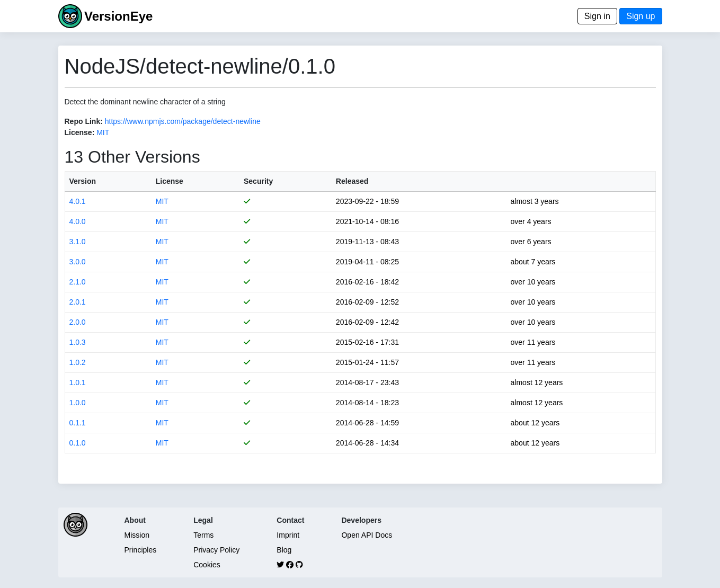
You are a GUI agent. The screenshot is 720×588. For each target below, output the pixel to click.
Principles (141, 550)
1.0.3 (78, 342)
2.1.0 (78, 282)
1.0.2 (78, 362)
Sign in (597, 16)
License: (80, 132)
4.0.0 (78, 221)
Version (83, 181)
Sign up (641, 16)
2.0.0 (78, 322)
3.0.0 (78, 262)
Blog (284, 550)
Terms (203, 535)
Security (258, 181)
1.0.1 (78, 382)
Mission (137, 535)
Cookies (207, 565)
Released (352, 181)
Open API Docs (367, 535)
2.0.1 (78, 302)
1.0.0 (78, 403)
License (170, 181)
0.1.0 (78, 443)
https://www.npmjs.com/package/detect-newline (183, 121)
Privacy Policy (216, 550)
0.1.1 (78, 423)
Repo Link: (84, 121)
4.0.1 (78, 201)
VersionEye (118, 16)
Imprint (288, 535)
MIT (103, 132)
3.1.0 (78, 242)
